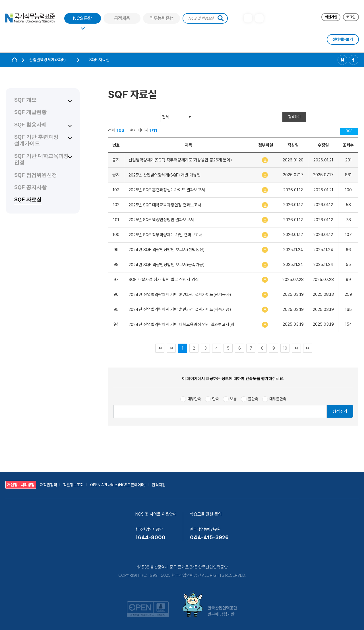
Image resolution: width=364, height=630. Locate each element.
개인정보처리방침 (21, 485)
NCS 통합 (82, 19)
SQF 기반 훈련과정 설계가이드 (36, 140)
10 (285, 348)
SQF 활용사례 (30, 125)
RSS (349, 131)
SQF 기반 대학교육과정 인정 (41, 159)
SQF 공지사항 (30, 187)
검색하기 (294, 117)
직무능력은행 (162, 19)
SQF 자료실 (28, 200)
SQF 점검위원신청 (36, 175)
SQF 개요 (25, 100)
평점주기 (340, 411)
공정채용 (122, 19)
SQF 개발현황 (30, 112)
